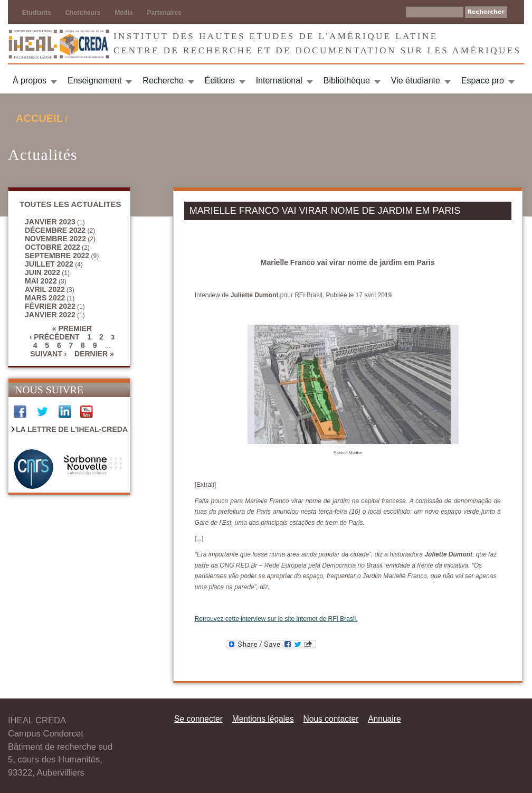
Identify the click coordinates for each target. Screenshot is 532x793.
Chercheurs (83, 13)
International (279, 81)
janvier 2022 (50, 315)
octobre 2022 (53, 247)
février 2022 (50, 306)
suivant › (48, 354)
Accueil (39, 118)
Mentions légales (263, 719)
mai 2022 (41, 281)
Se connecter (198, 719)
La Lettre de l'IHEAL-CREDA (72, 429)
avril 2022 (45, 289)
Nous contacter (331, 719)
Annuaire (384, 719)
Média (123, 13)
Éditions (220, 81)
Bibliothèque (347, 81)
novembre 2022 (55, 239)
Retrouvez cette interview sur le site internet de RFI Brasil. (276, 619)
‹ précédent (55, 337)
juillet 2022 (49, 264)
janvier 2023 (50, 222)
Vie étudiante (416, 81)
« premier (72, 328)
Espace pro (483, 81)
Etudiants (37, 13)
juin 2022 (42, 272)
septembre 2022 (57, 256)
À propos (30, 81)
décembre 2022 (55, 230)
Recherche (163, 81)
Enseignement (94, 81)
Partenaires (164, 13)
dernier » (94, 354)
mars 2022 (45, 298)
